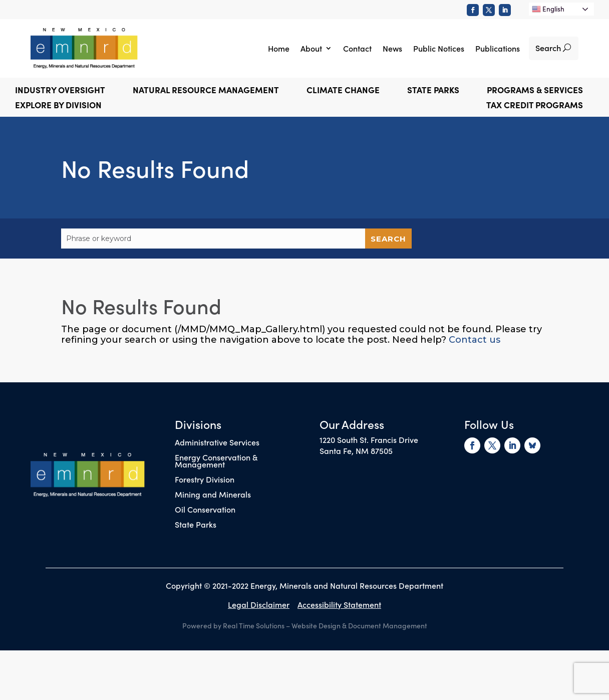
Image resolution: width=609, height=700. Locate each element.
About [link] (311, 48)
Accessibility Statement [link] (339, 604)
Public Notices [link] (439, 48)
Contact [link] (357, 48)
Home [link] (279, 48)
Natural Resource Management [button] (206, 91)
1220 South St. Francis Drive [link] (369, 439)
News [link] (392, 48)
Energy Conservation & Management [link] (216, 461)
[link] (473, 10)
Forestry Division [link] (205, 480)
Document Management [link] (388, 625)
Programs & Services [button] (535, 91)
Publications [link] (498, 48)
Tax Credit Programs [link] (535, 106)
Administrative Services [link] (217, 443)
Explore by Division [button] (58, 106)
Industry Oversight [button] (60, 91)
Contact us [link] (475, 340)
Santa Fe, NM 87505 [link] (356, 450)
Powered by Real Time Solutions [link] (233, 625)
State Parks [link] (196, 525)
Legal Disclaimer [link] (259, 604)
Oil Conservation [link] (205, 510)
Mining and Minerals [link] (213, 495)
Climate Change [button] (343, 91)
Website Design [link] (316, 625)
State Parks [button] (433, 91)
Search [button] (548, 48)
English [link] (548, 9)
